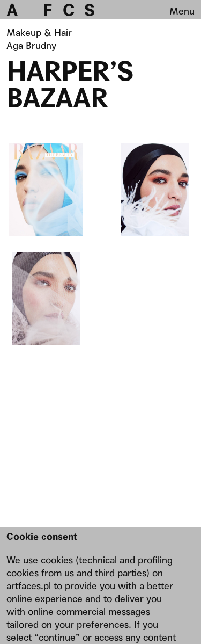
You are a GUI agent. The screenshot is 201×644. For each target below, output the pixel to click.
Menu (182, 11)
